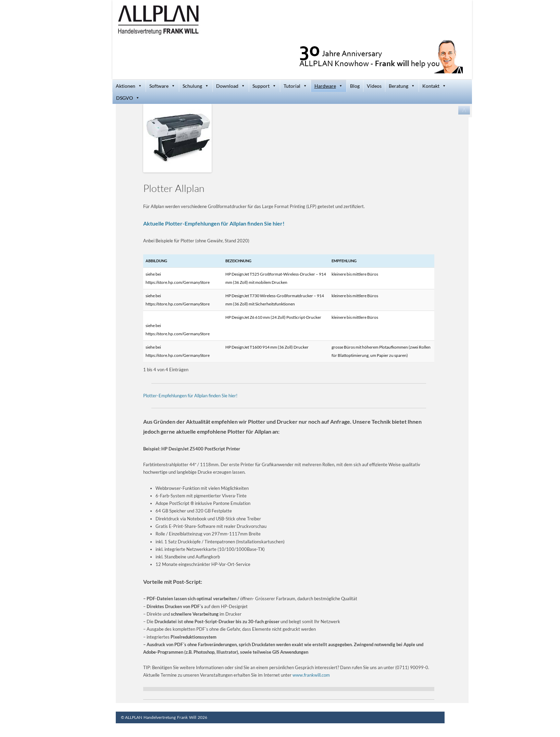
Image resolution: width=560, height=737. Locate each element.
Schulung (196, 86)
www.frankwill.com (311, 675)
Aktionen (129, 86)
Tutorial (295, 86)
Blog (355, 86)
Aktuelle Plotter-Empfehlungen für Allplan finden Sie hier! (214, 223)
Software (162, 86)
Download (231, 86)
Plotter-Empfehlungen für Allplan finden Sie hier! (190, 396)
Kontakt (434, 86)
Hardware (329, 86)
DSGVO (128, 98)
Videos (374, 86)
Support (264, 86)
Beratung (402, 86)
